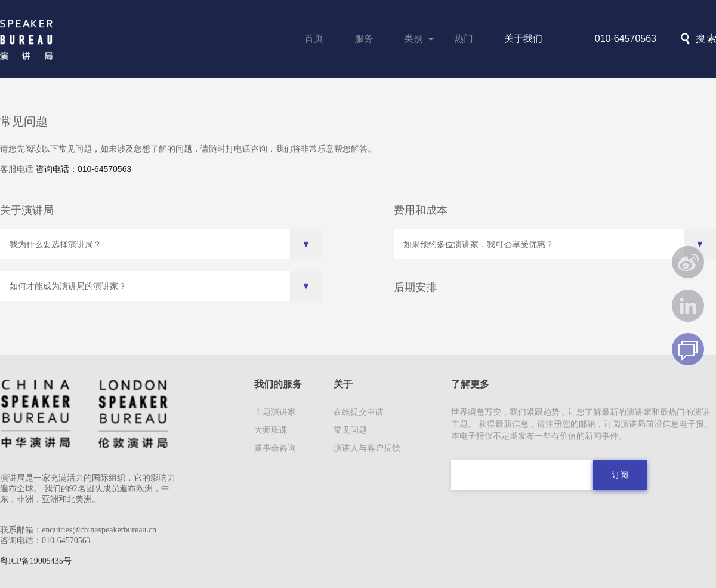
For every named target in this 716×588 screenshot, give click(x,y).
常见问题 (350, 430)
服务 (364, 39)
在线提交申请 (359, 412)
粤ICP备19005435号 (36, 561)
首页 (314, 39)
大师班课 (271, 430)
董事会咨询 (275, 448)
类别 (413, 39)
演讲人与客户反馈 (367, 448)
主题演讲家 (275, 412)
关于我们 (523, 39)
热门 (464, 39)
